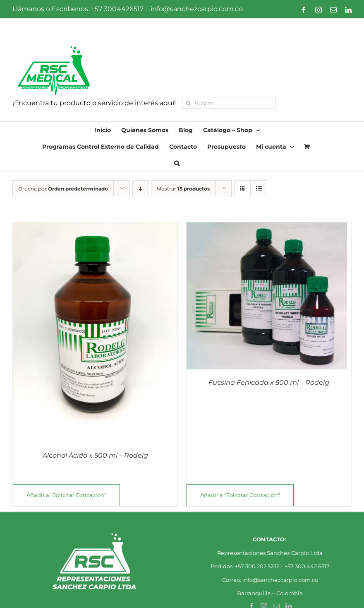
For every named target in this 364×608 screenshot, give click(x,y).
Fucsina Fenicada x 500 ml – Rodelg (269, 382)
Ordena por (63, 189)
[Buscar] (188, 103)
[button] (177, 163)
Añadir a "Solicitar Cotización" (66, 495)
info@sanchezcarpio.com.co (197, 9)
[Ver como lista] (259, 189)
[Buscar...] (229, 103)
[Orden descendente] (140, 189)
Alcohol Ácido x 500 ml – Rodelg (95, 455)
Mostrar (183, 189)
